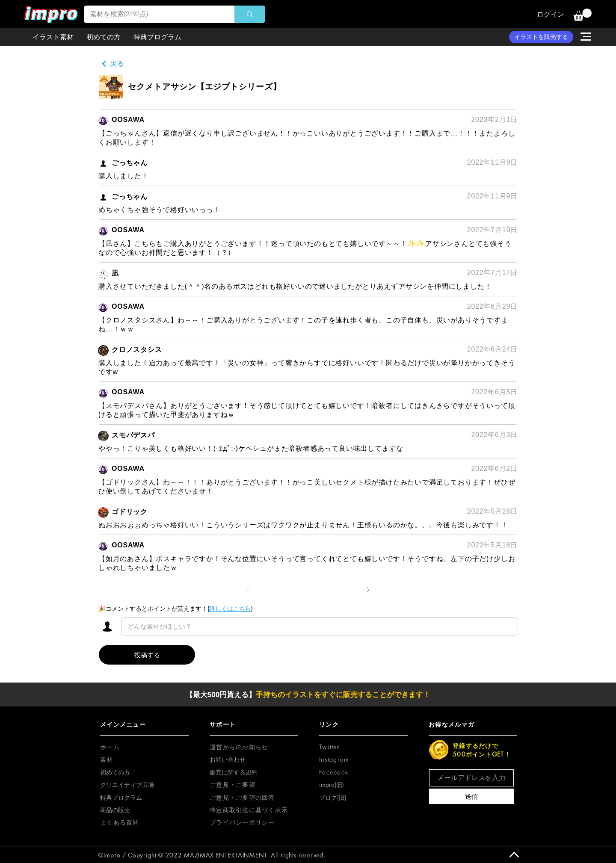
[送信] (471, 796)
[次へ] (368, 590)
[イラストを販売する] (541, 37)
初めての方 (115, 772)
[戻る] (113, 64)
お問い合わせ (228, 759)
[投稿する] (147, 655)
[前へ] (248, 590)
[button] (582, 15)
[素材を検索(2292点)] (153, 14)
